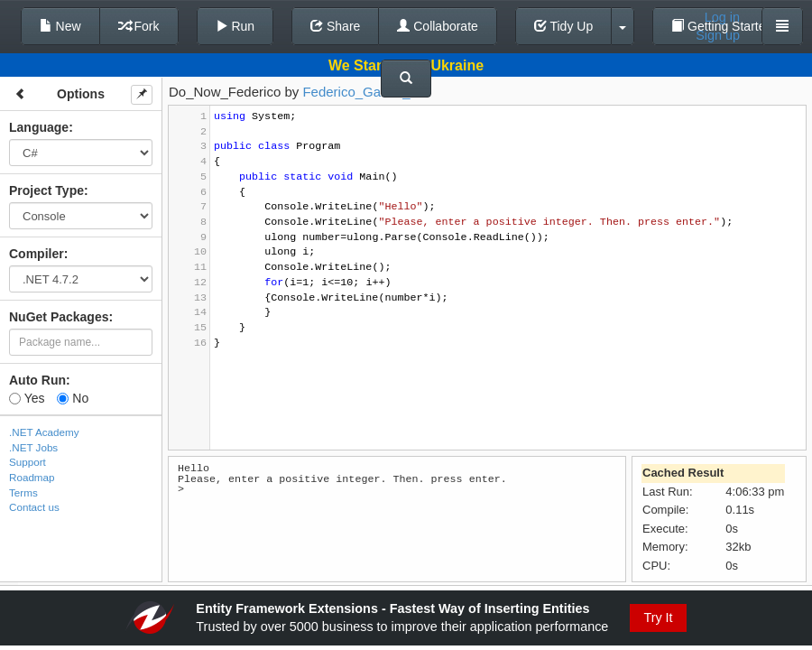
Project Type (46, 190)
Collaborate (438, 26)
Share (335, 26)
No (73, 398)
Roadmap (32, 477)
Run (235, 26)
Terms (23, 492)
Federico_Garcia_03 (364, 92)
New (60, 26)
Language (39, 127)
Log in (722, 17)
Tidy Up (563, 26)
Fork (139, 26)
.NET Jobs (33, 447)
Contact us (34, 507)
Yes (27, 398)
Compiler (37, 254)
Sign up (718, 35)
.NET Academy (44, 432)
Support (28, 462)
